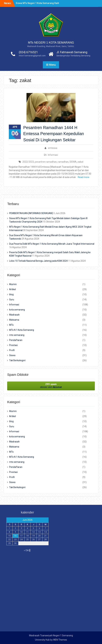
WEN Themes (60, 640)
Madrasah (14, 315)
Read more (84, 177)
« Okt (26, 550)
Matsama (14, 320)
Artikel (13, 289)
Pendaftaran (16, 340)
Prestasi (13, 345)
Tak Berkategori (17, 360)
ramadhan (63, 162)
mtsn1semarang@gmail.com (32, 56)
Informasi (53, 155)
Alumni (13, 284)
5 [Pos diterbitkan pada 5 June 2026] (33, 528)
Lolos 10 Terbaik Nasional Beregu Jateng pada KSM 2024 (38, 261)
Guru (12, 299)
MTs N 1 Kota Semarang (22, 330)
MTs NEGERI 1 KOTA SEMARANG (51, 43)
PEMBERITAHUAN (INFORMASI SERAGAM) (31, 213)
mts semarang (17, 335)
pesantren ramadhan (46, 162)
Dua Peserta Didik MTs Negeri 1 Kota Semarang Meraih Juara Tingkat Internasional (52, 244)
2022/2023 (28, 162)
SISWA (73, 162)
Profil (12, 350)
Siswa (12, 355)
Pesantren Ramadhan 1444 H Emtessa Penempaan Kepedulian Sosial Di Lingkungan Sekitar (54, 134)
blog (11, 294)
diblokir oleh (51, 386)
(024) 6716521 (28, 52)
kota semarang (17, 310)
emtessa (53, 148)
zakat (80, 162)
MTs (11, 325)
